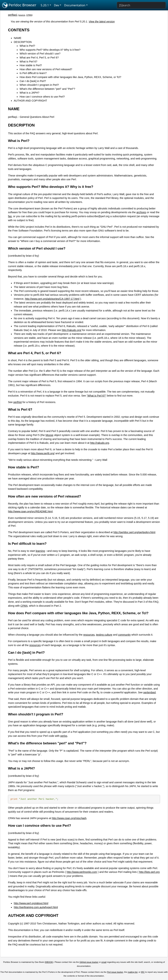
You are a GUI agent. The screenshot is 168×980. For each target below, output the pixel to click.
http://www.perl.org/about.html (31, 903)
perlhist (18, 402)
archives (141, 212)
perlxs (64, 736)
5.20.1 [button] (45, 5)
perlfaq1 (13, 15)
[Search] (141, 5)
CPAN (29, 15)
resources (89, 635)
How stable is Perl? (31, 65)
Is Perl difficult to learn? (33, 73)
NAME (18, 38)
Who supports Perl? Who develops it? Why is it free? (50, 50)
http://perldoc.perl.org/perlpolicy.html (134, 532)
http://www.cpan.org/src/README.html (30, 511)
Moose (49, 435)
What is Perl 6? (28, 62)
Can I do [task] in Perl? (33, 81)
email (104, 962)
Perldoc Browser (19, 5)
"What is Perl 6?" (96, 396)
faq (10, 216)
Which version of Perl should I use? (40, 54)
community (124, 635)
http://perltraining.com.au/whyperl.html (36, 907)
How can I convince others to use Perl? (42, 97)
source (22, 15)
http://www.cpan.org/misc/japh (69, 818)
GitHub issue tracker (89, 962)
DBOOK (49, 962)
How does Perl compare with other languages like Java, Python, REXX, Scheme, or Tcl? (70, 77)
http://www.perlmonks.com (82, 872)
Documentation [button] (75, 5)
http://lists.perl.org (149, 872)
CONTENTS (19, 30)
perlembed (150, 692)
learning (40, 551)
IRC (143, 972)
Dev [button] (57, 5)
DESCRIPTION (23, 42)
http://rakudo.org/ (72, 330)
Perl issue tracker (115, 972)
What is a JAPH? (29, 93)
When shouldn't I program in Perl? (39, 85)
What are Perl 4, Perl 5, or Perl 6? (39, 58)
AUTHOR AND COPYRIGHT (30, 101)
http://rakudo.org (100, 443)
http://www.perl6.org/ (43, 453)
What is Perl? (27, 46)
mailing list (133, 972)
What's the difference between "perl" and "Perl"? (47, 89)
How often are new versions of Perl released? (46, 69)
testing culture (104, 635)
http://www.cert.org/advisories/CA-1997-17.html (52, 299)
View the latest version (102, 22)
